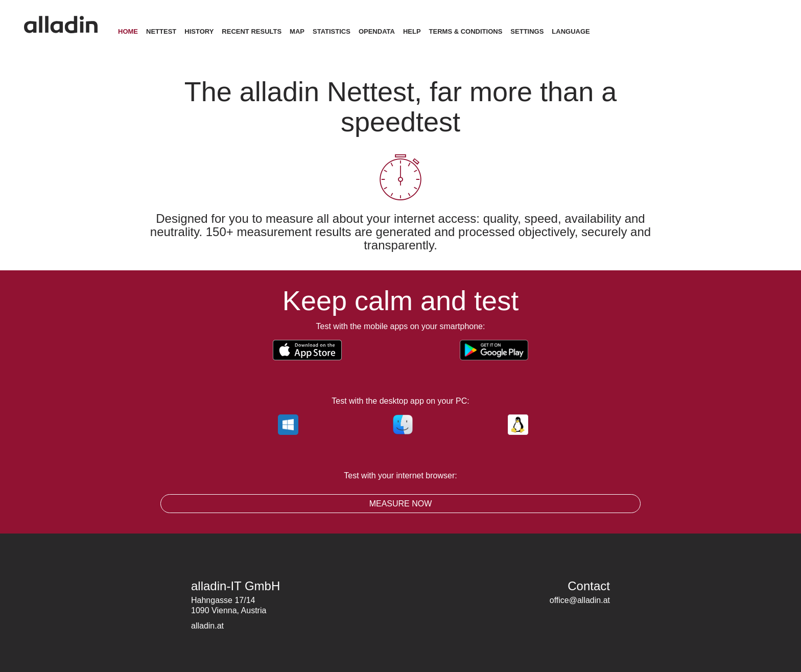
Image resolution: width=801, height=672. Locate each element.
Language (585, 31)
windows (286, 425)
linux (515, 425)
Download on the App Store (323, 350)
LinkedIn (602, 618)
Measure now (401, 504)
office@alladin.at (580, 600)
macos (400, 425)
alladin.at (207, 626)
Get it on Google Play (489, 350)
